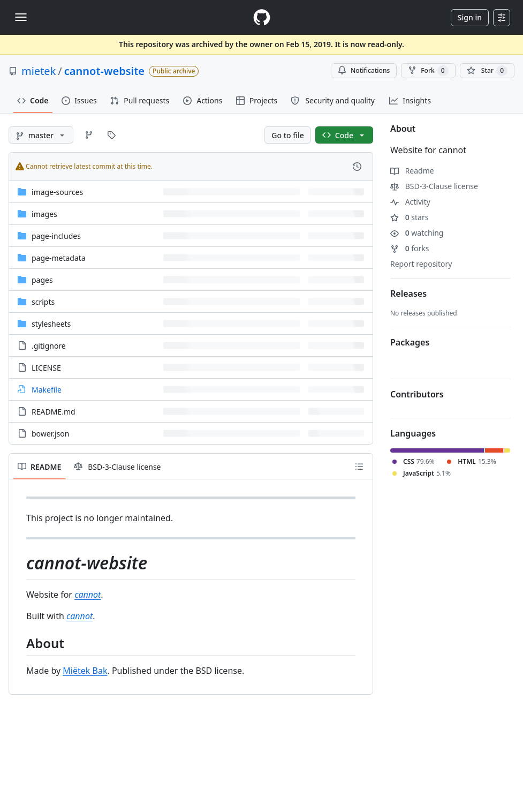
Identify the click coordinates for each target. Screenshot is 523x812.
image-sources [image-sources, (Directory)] (57, 192)
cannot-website (104, 71)
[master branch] (41, 135)
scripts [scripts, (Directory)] (43, 302)
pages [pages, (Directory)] (42, 280)
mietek (39, 71)
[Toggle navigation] (21, 17)
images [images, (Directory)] (44, 214)
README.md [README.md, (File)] (54, 412)
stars (409, 217)
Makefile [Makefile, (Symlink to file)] (47, 390)
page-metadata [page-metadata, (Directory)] (59, 258)
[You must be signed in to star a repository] (487, 71)
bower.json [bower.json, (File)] (50, 434)
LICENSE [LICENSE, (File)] (46, 368)
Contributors (417, 394)
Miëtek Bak (85, 671)
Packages (410, 342)
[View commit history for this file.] (357, 167)
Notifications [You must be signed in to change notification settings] (364, 70)
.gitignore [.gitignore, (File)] (49, 346)
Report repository (421, 264)
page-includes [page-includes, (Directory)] (56, 236)
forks (410, 248)
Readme (412, 171)
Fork (428, 71)
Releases (408, 294)
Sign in (470, 17)
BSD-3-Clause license (434, 186)
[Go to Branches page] (89, 135)
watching (417, 233)
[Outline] (359, 467)
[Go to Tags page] (111, 135)
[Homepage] (262, 17)
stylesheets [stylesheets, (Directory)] (51, 324)
